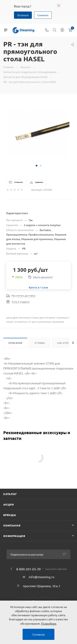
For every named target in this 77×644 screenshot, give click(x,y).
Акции (9, 504)
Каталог (10, 494)
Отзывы (40, 343)
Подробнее (49, 623)
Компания (12, 525)
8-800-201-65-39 (28, 569)
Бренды (10, 515)
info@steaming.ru (42, 577)
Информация (14, 536)
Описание (15, 343)
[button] (37, 166)
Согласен (39, 634)
